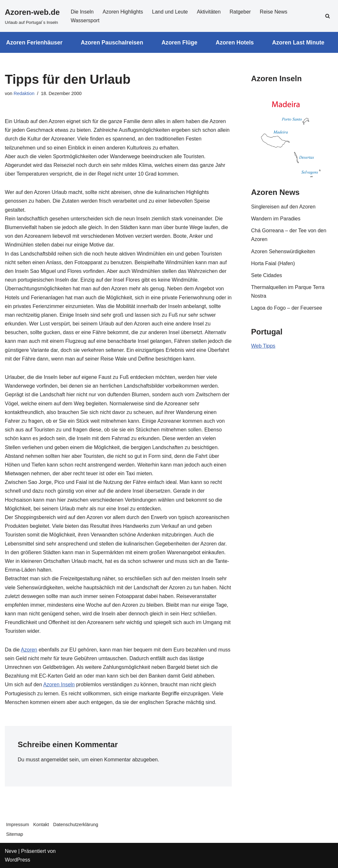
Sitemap (15, 834)
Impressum (18, 825)
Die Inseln (82, 12)
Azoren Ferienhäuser (34, 43)
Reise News (273, 12)
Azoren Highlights (123, 12)
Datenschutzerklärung (76, 825)
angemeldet (54, 760)
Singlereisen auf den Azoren (283, 207)
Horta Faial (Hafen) (273, 263)
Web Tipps (263, 346)
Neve (11, 851)
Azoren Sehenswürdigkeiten (283, 251)
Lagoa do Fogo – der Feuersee (287, 308)
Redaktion (24, 93)
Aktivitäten (209, 12)
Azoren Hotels (235, 43)
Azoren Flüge (179, 43)
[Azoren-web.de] (32, 16)
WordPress (18, 860)
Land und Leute (170, 12)
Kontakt (41, 825)
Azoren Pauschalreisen (112, 43)
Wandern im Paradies (276, 219)
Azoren (29, 650)
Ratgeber (240, 12)
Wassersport (85, 20)
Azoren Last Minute (298, 43)
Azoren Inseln (59, 685)
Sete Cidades (267, 275)
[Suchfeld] (328, 16)
